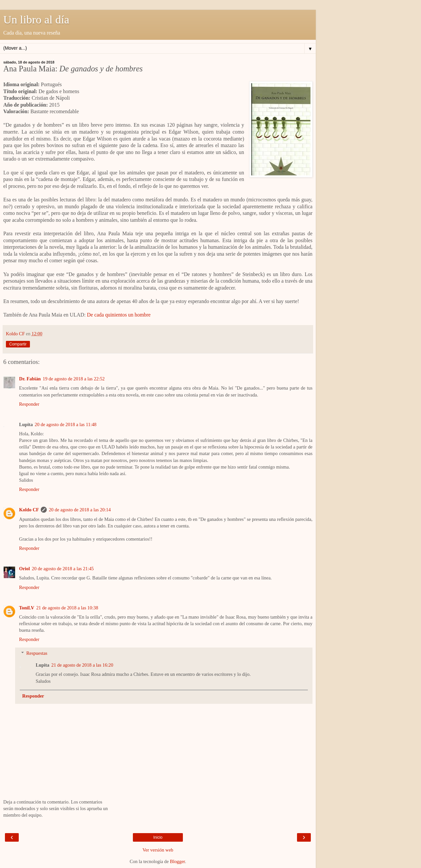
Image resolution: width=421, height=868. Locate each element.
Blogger (178, 861)
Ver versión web (158, 850)
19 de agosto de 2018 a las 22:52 (74, 379)
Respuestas (37, 653)
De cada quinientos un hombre (119, 315)
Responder (29, 404)
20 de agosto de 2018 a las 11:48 (66, 424)
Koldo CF (29, 510)
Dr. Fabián (30, 379)
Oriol (25, 569)
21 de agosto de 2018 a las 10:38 (67, 608)
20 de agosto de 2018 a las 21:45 (63, 569)
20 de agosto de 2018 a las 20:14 (80, 510)
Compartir (18, 344)
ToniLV (27, 608)
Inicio (158, 837)
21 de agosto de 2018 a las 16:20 (82, 665)
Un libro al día (36, 19)
